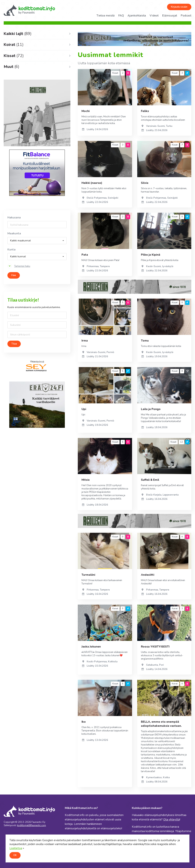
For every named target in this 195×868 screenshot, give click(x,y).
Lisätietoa (16, 848)
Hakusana (14, 218)
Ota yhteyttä (171, 820)
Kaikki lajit (18, 34)
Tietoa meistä (106, 16)
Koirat (14, 45)
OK (15, 855)
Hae (14, 275)
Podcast (186, 16)
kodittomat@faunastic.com (31, 825)
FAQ (121, 16)
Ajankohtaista (137, 16)
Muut (11, 67)
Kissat (14, 56)
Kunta (11, 250)
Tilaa (14, 344)
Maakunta (14, 234)
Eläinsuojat (170, 16)
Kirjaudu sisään (179, 7)
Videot (154, 16)
